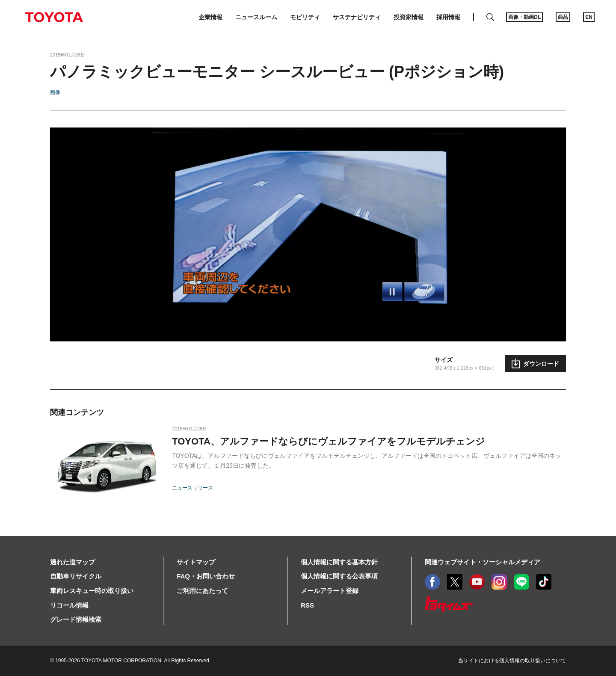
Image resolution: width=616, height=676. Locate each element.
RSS (307, 605)
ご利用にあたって (202, 591)
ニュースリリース (192, 488)
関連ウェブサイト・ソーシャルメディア (483, 562)
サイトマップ (196, 562)
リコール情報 (69, 605)
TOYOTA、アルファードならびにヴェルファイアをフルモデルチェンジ (329, 441)
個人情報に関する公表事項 (339, 576)
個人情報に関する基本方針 (339, 562)
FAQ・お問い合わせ (206, 576)
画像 (55, 92)
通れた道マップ (73, 562)
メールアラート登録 (330, 591)
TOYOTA (54, 17)
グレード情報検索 (76, 619)
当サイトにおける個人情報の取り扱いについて (512, 661)
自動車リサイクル (76, 576)
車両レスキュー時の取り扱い (92, 591)
